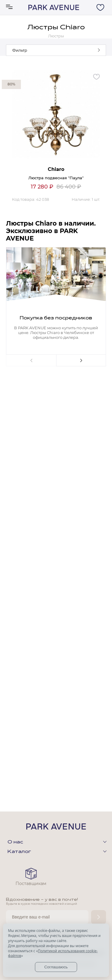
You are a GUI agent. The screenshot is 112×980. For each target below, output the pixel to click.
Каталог (19, 852)
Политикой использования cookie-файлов (53, 953)
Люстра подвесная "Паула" (56, 178)
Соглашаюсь (56, 967)
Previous (31, 360)
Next (81, 360)
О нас (15, 842)
